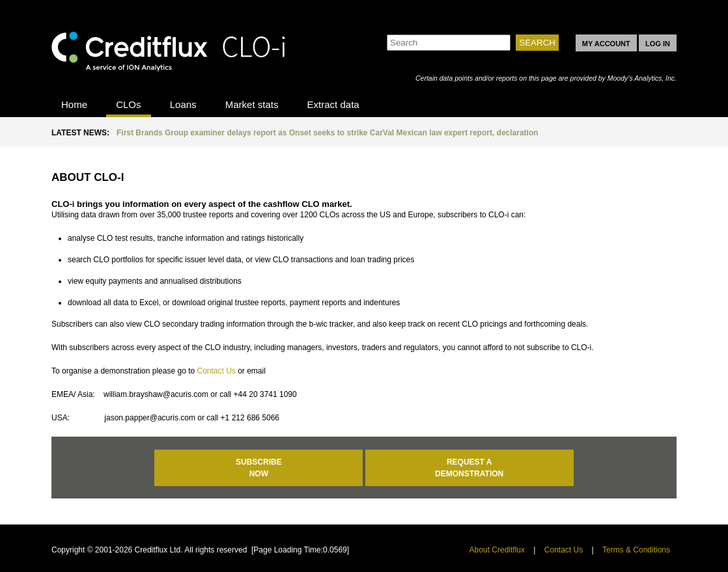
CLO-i (169, 48)
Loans (183, 104)
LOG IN (658, 44)
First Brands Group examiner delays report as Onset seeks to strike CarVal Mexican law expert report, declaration (328, 133)
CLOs (128, 104)
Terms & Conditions (636, 550)
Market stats (252, 104)
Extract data (333, 104)
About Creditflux (497, 550)
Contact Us (216, 371)
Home (74, 104)
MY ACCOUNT (606, 44)
